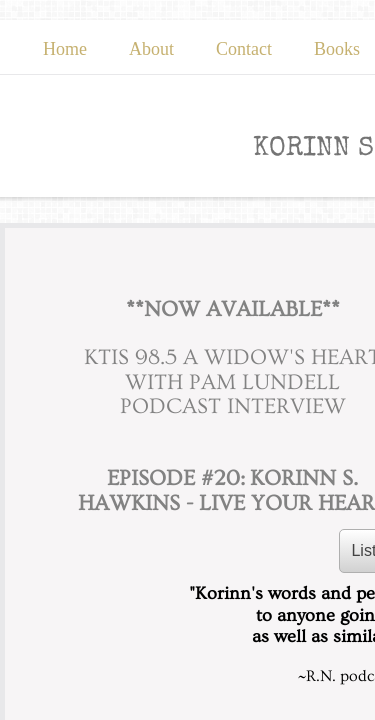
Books (337, 49)
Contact (244, 49)
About (151, 49)
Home (65, 49)
